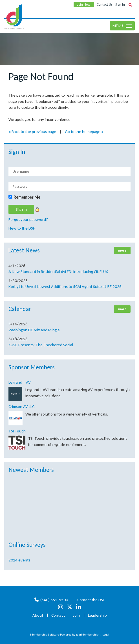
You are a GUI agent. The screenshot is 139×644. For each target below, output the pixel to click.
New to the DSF (22, 228)
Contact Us (105, 5)
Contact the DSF (91, 600)
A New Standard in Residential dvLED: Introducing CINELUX (58, 272)
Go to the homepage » (84, 132)
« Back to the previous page (32, 132)
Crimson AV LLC (21, 407)
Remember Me (27, 197)
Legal (106, 635)
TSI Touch (17, 431)
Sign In (120, 5)
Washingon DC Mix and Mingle (34, 330)
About (38, 615)
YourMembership (87, 635)
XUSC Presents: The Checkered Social (41, 345)
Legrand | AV (20, 382)
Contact (58, 615)
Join (76, 615)
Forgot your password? (28, 219)
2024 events (19, 560)
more (122, 250)
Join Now (84, 5)
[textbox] (130, 5)
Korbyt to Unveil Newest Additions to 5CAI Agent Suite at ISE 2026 (65, 287)
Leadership (97, 615)
